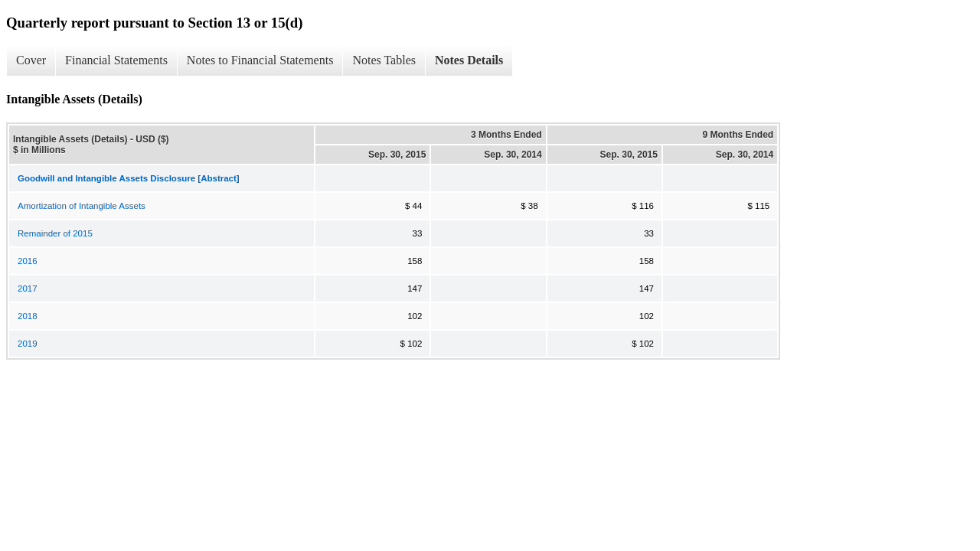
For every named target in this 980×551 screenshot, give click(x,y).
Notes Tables (384, 60)
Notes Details (469, 60)
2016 (28, 261)
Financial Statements (116, 60)
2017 (28, 289)
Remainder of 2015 (55, 233)
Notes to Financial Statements (260, 60)
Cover (31, 60)
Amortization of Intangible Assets (82, 206)
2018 (28, 316)
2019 (28, 344)
